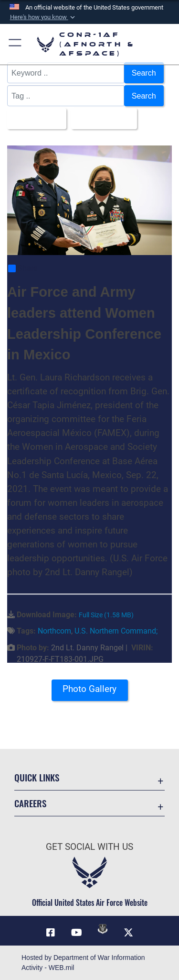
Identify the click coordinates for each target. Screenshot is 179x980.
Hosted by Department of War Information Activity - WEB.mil (83, 963)
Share (23, 269)
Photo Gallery (89, 689)
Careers (30, 803)
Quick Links (37, 777)
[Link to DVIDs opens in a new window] (103, 929)
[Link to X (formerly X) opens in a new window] (128, 933)
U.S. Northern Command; (116, 631)
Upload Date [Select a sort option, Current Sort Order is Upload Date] (101, 119)
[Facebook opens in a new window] (51, 933)
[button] (43, 17)
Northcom (54, 631)
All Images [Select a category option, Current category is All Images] (34, 119)
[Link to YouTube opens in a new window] (76, 933)
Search (144, 73)
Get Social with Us (89, 847)
